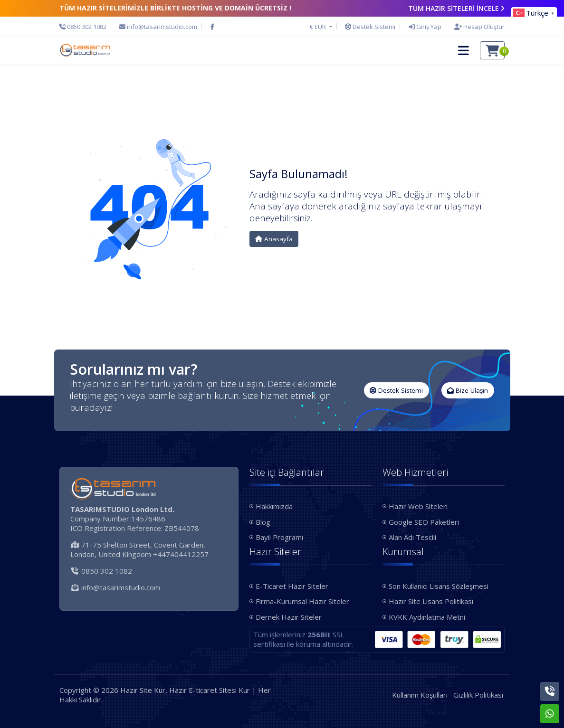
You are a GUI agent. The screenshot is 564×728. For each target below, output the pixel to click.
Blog (263, 522)
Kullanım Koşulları (420, 695)
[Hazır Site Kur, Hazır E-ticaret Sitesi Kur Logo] (85, 50)
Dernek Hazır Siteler (289, 617)
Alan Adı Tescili (412, 537)
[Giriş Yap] (425, 27)
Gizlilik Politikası (478, 695)
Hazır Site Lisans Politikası (431, 601)
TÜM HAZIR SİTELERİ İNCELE (457, 8)
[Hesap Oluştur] (477, 27)
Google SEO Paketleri (424, 522)
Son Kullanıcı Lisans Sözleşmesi (439, 586)
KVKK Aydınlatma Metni (427, 617)
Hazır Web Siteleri (418, 506)
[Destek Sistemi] (370, 27)
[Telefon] (85, 27)
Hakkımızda (274, 506)
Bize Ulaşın (468, 390)
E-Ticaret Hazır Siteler (292, 586)
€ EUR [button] (319, 27)
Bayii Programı (279, 537)
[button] (464, 50)
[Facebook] (212, 27)
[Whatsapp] (550, 714)
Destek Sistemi (396, 390)
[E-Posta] (158, 27)
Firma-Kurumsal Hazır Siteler (302, 601)
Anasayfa (274, 239)
